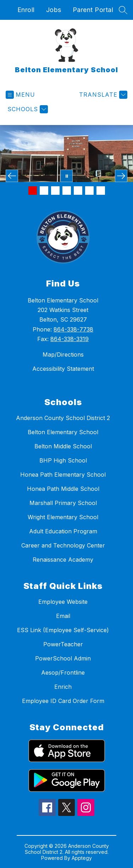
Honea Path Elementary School (63, 475)
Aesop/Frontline (63, 673)
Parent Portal (93, 10)
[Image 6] (89, 191)
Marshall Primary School (63, 503)
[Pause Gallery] (66, 176)
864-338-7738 (73, 329)
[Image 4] (67, 191)
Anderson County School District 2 (63, 418)
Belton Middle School (63, 446)
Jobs (54, 10)
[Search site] (123, 10)
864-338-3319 (70, 339)
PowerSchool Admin (63, 658)
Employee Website (63, 602)
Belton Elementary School (63, 432)
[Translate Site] (102, 95)
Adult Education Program (63, 531)
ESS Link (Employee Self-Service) (63, 630)
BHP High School (63, 460)
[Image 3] (55, 191)
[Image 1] (33, 191)
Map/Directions (63, 354)
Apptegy (82, 858)
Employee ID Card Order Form (63, 701)
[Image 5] (78, 191)
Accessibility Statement (63, 369)
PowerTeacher (63, 644)
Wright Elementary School (63, 517)
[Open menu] (20, 95)
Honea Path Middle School (63, 489)
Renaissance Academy (63, 560)
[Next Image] (121, 176)
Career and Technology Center (63, 545)
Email (63, 616)
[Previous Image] (12, 176)
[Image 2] (44, 191)
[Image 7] (101, 191)
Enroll (26, 10)
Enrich (63, 687)
